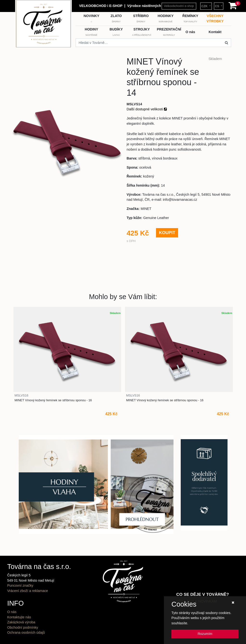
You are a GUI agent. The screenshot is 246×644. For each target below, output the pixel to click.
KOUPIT (167, 233)
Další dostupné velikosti (147, 109)
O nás (12, 612)
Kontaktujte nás (19, 617)
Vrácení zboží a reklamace (28, 591)
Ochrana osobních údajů (26, 632)
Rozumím (205, 634)
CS (218, 6)
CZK (205, 6)
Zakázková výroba (21, 622)
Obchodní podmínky (23, 627)
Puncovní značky (20, 585)
